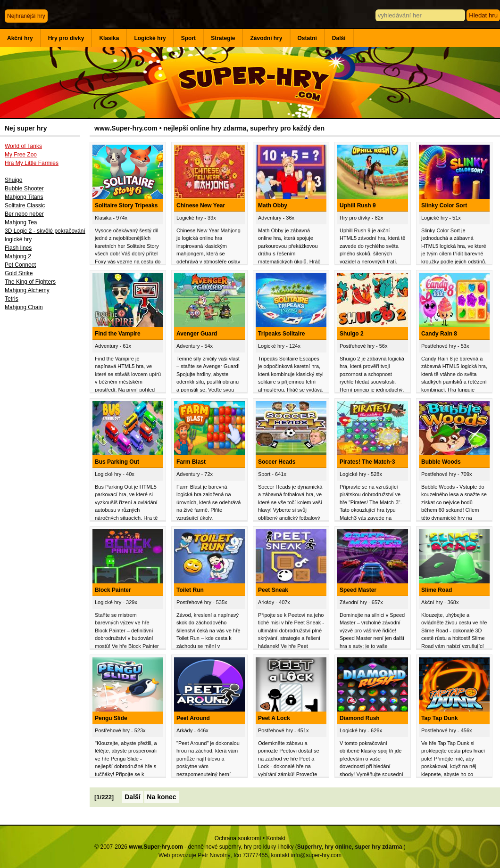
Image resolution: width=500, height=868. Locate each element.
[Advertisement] (45, 470)
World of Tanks (23, 146)
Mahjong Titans (24, 197)
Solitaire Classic (25, 205)
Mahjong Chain (24, 307)
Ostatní (307, 38)
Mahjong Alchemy (27, 290)
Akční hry (20, 38)
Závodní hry (266, 38)
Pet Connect (20, 265)
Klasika (109, 38)
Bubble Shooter (24, 188)
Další (339, 38)
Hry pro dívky (66, 38)
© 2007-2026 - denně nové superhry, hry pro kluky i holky (194, 847)
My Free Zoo (21, 155)
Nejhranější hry (26, 16)
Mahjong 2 (18, 256)
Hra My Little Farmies (32, 163)
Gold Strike (19, 273)
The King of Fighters (30, 282)
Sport (188, 38)
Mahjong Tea (21, 222)
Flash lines (18, 248)
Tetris (12, 299)
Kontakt (276, 838)
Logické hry (150, 38)
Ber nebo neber (24, 214)
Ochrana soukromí (238, 838)
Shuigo (13, 180)
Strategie (223, 38)
